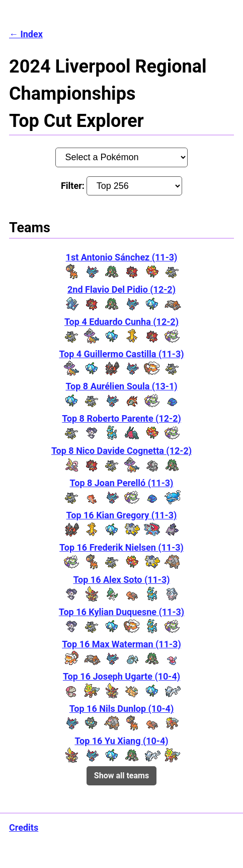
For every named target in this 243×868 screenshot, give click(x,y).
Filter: (121, 186)
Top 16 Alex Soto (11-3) (121, 580)
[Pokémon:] (121, 157)
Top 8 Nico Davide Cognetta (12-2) (121, 451)
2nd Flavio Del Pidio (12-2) (121, 289)
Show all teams (121, 776)
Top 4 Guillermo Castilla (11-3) (121, 354)
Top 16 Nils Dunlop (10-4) (122, 709)
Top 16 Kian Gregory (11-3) (122, 515)
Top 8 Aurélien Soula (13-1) (121, 386)
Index (31, 34)
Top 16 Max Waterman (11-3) (121, 644)
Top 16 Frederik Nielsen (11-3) (121, 547)
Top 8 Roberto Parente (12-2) (121, 418)
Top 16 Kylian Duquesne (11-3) (121, 612)
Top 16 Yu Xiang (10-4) (121, 741)
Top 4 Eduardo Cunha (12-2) (121, 322)
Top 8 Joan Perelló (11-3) (122, 483)
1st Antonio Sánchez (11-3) (122, 257)
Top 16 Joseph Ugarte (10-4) (121, 676)
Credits (24, 827)
